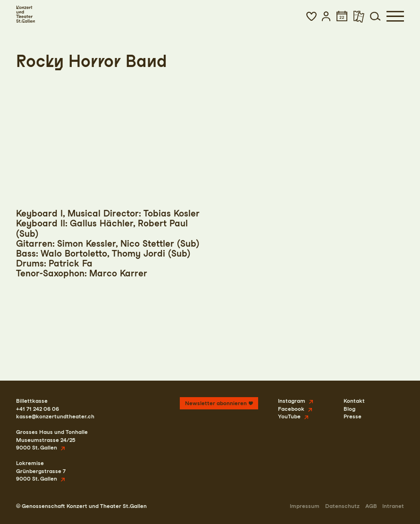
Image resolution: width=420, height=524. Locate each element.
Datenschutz (342, 506)
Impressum (305, 506)
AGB (371, 506)
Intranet (393, 506)
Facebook (291, 409)
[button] (311, 16)
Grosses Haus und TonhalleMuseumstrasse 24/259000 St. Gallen (52, 440)
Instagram (292, 401)
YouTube (289, 416)
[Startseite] (25, 14)
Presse (353, 416)
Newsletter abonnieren (216, 403)
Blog (349, 409)
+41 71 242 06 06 (38, 409)
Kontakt (354, 401)
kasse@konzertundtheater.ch (55, 416)
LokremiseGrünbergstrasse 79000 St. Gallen (41, 471)
